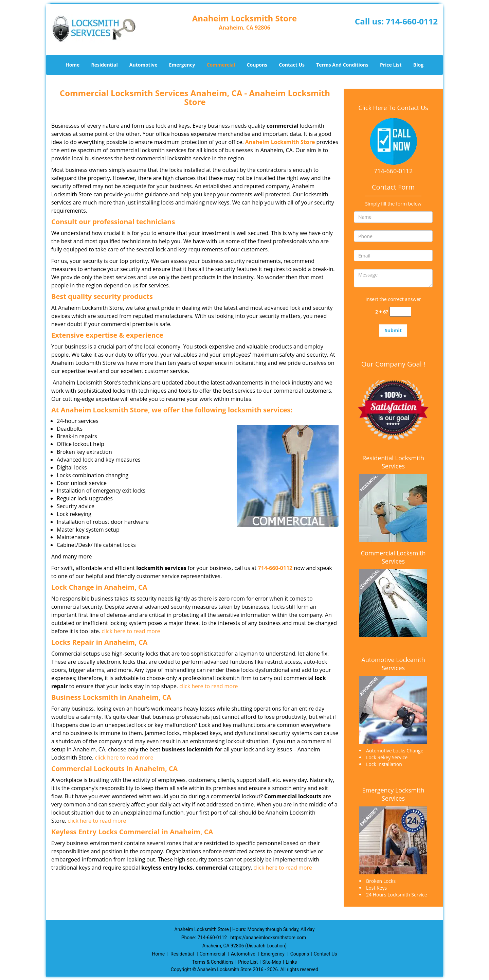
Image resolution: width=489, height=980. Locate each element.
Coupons (257, 65)
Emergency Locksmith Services (393, 794)
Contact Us (292, 65)
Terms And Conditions (342, 65)
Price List (391, 65)
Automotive (143, 65)
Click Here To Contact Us (393, 108)
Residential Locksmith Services (393, 462)
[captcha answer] (400, 312)
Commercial (221, 65)
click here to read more (131, 631)
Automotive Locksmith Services (393, 664)
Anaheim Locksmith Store (280, 142)
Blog (418, 65)
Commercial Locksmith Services (393, 557)
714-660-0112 (412, 21)
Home (73, 65)
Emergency (182, 65)
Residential (105, 65)
